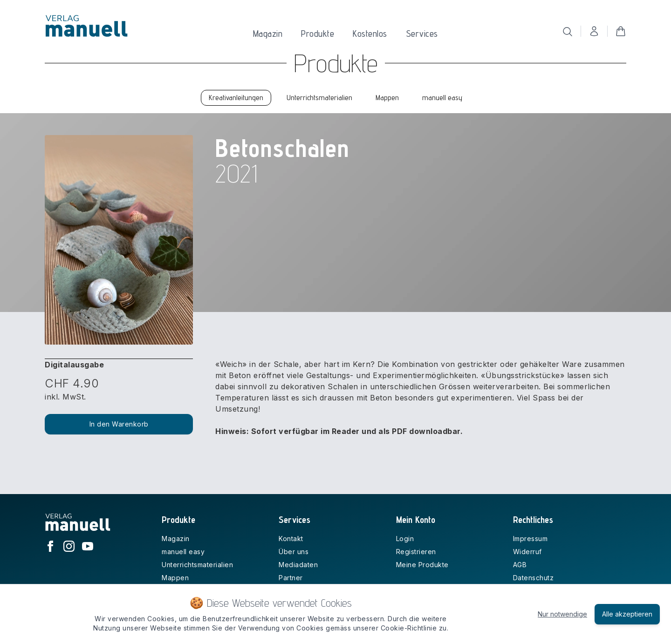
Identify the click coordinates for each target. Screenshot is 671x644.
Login (405, 539)
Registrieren (416, 552)
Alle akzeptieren (627, 614)
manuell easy (183, 552)
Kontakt (291, 539)
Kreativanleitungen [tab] (236, 98)
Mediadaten (298, 565)
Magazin (268, 34)
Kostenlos (370, 34)
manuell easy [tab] (442, 98)
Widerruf (527, 552)
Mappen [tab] (387, 98)
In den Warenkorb (119, 424)
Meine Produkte (422, 565)
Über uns (294, 552)
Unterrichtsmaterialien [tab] (319, 98)
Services (422, 34)
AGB (520, 565)
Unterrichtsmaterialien (197, 565)
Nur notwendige (562, 614)
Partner (291, 578)
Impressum (531, 539)
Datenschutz (534, 578)
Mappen (175, 578)
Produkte (318, 34)
